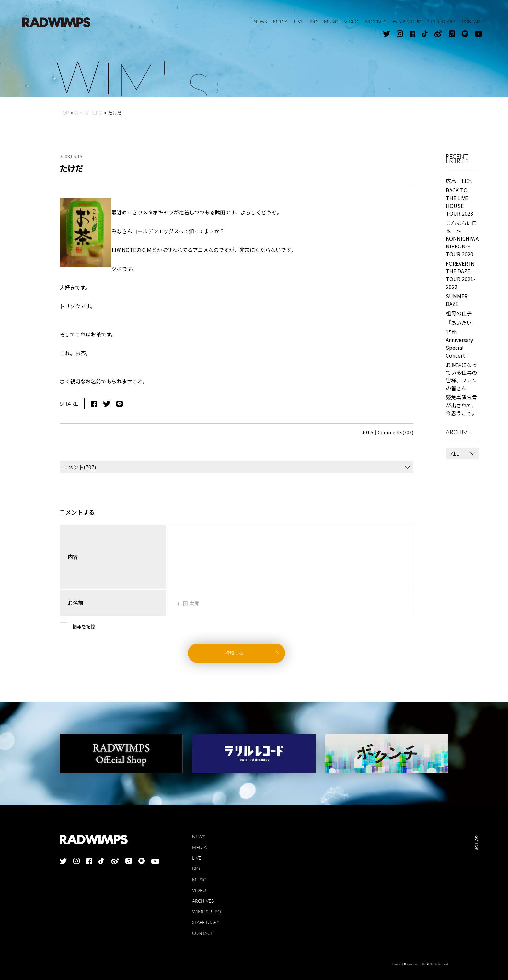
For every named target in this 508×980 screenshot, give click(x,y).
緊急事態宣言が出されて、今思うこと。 (461, 405)
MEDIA (199, 847)
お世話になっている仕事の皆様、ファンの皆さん (461, 376)
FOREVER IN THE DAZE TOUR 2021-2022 (461, 275)
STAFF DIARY (206, 922)
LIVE (197, 858)
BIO (196, 868)
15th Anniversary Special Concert (459, 344)
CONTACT (202, 933)
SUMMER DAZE (457, 300)
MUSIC (199, 879)
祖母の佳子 (459, 313)
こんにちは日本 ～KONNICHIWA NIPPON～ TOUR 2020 (462, 238)
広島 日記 (459, 181)
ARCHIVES (203, 901)
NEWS (199, 836)
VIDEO (199, 890)
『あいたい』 (461, 323)
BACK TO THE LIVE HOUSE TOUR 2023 (460, 202)
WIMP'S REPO (207, 912)
